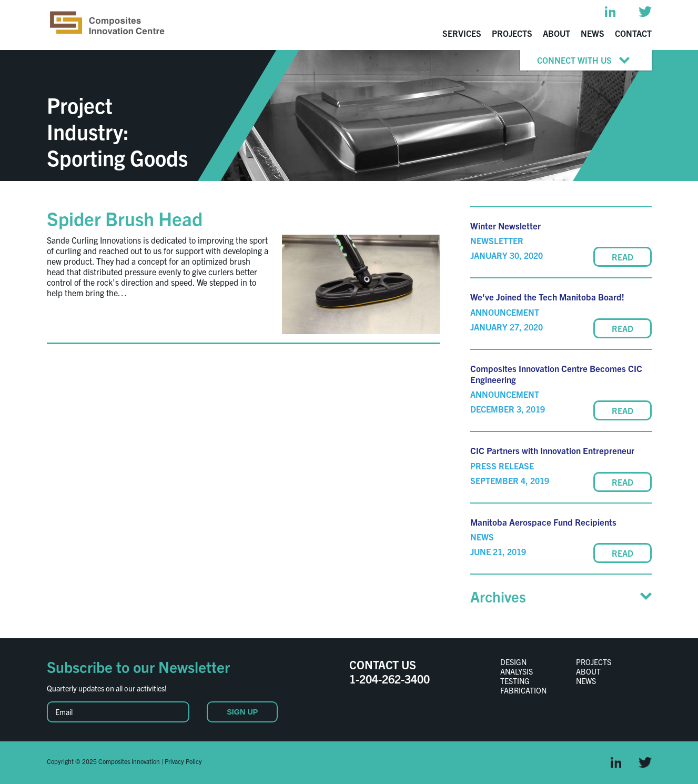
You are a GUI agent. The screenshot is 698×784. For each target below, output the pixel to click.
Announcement (505, 312)
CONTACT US (383, 664)
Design (513, 662)
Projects (512, 33)
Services (462, 33)
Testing (515, 681)
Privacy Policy (183, 761)
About (557, 33)
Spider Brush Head (125, 218)
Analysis (517, 671)
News (593, 33)
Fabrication (523, 690)
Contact (633, 33)
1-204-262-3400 (390, 679)
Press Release (502, 466)
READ (623, 257)
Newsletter (497, 240)
